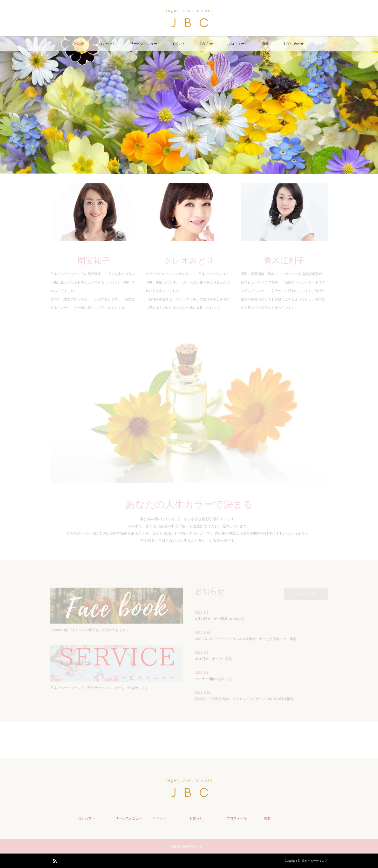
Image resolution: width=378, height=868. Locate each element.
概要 (266, 44)
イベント (178, 44)
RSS (54, 860)
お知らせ (206, 44)
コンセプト (107, 44)
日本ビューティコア (315, 861)
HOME (79, 44)
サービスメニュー (144, 44)
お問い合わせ (294, 44)
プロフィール (238, 44)
